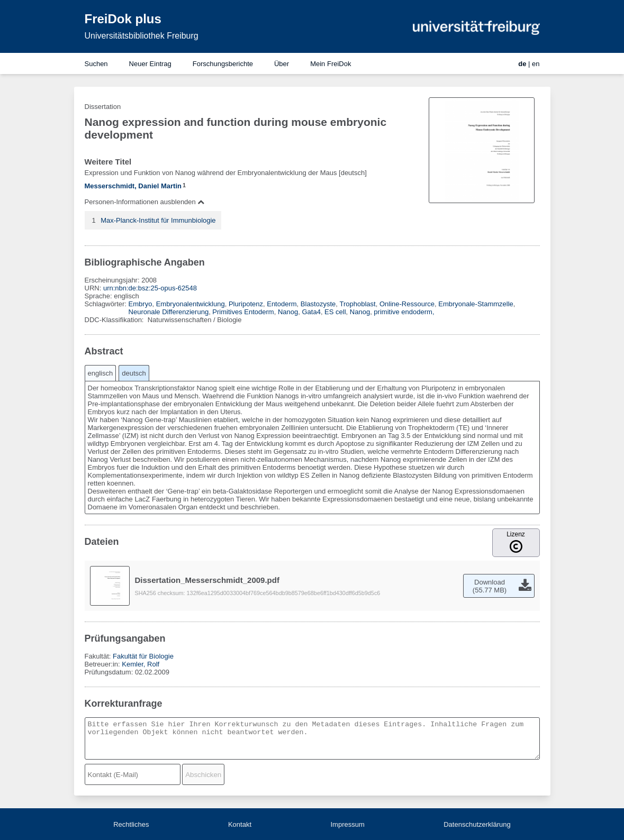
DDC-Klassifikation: (115, 320)
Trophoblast (358, 304)
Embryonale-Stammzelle (476, 304)
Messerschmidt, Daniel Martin (133, 186)
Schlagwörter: (107, 304)
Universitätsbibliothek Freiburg (142, 36)
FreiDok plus (123, 19)
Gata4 (311, 312)
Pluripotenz (246, 304)
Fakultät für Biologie (143, 656)
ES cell (335, 312)
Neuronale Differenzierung (169, 312)
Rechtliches (131, 824)
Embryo (141, 304)
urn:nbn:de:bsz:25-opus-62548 (150, 288)
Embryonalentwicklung (191, 304)
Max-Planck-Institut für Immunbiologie (158, 220)
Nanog (288, 312)
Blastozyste (318, 304)
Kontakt (240, 824)
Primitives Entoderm (243, 312)
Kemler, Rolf (141, 664)
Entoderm (282, 304)
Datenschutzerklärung (477, 824)
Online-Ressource (407, 304)
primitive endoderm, (404, 312)
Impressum (347, 824)
